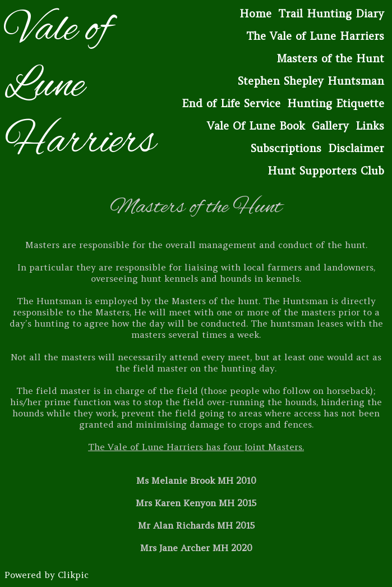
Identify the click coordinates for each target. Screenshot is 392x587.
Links (370, 126)
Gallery (330, 126)
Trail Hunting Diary (331, 13)
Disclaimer (356, 148)
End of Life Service (231, 103)
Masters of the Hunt (330, 58)
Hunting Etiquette (336, 103)
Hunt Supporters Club (326, 171)
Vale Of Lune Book (256, 126)
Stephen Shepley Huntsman (311, 81)
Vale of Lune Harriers (80, 86)
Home (255, 13)
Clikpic (73, 575)
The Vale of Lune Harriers (315, 36)
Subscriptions (286, 148)
